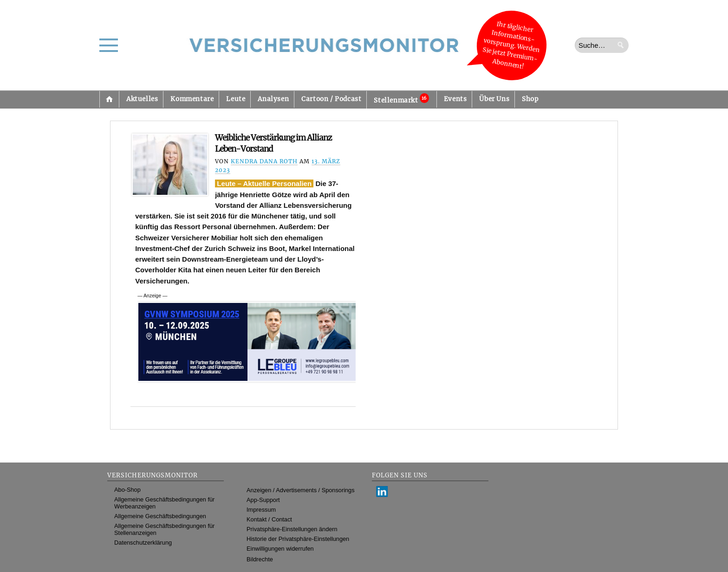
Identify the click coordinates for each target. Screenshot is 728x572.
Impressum (261, 510)
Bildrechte (260, 559)
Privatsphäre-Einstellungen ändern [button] (292, 529)
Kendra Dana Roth (264, 161)
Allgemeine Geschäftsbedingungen (160, 516)
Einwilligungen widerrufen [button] (280, 549)
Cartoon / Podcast (331, 99)
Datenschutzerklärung (143, 543)
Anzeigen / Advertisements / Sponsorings (300, 490)
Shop (530, 99)
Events (455, 99)
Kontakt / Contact (269, 519)
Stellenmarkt (401, 99)
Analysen (273, 99)
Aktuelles (142, 99)
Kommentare (192, 99)
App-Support (263, 500)
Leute (236, 99)
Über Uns (494, 99)
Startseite (109, 99)
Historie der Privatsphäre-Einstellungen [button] (298, 539)
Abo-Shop (127, 490)
